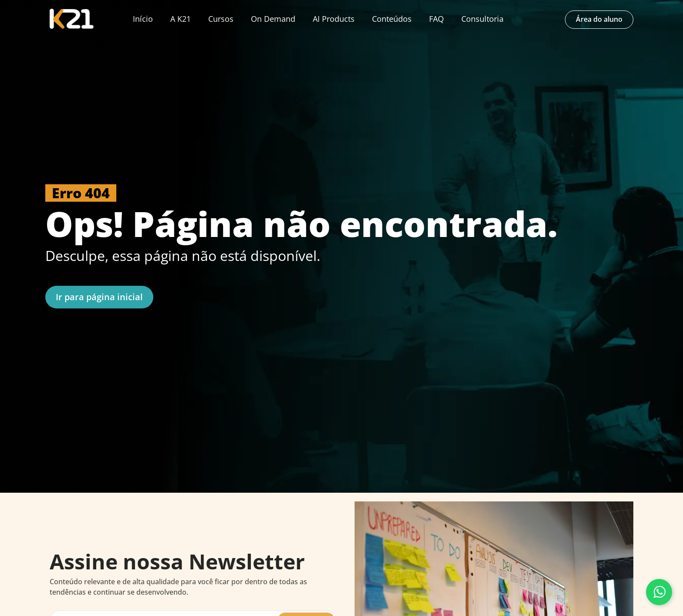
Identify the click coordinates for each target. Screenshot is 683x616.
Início (143, 19)
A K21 (181, 19)
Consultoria (482, 19)
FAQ (436, 19)
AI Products (334, 19)
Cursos (221, 19)
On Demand (273, 19)
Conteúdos (392, 19)
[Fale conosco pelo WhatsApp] (659, 592)
